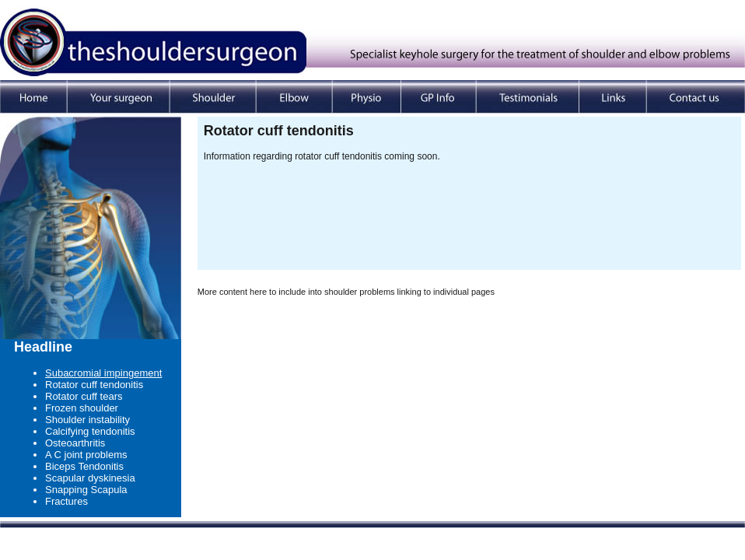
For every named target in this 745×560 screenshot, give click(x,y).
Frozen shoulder (82, 408)
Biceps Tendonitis (84, 466)
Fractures (66, 501)
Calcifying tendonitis (90, 431)
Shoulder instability (87, 420)
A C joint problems (86, 455)
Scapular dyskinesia (90, 478)
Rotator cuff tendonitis (94, 385)
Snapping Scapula (86, 490)
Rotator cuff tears (84, 396)
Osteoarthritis (75, 443)
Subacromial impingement (103, 373)
